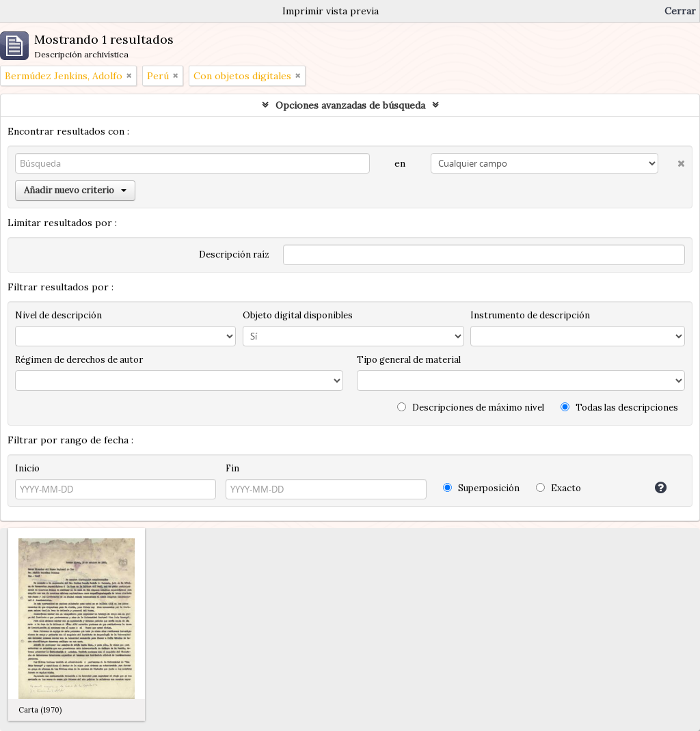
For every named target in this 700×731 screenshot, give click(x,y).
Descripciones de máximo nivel (471, 408)
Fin (232, 468)
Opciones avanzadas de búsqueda (350, 105)
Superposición (481, 488)
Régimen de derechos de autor (79, 360)
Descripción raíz (234, 254)
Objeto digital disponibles (298, 315)
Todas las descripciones (619, 408)
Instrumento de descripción (530, 315)
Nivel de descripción (58, 315)
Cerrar (680, 11)
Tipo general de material (409, 360)
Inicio (27, 468)
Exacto (558, 488)
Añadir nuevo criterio (75, 190)
